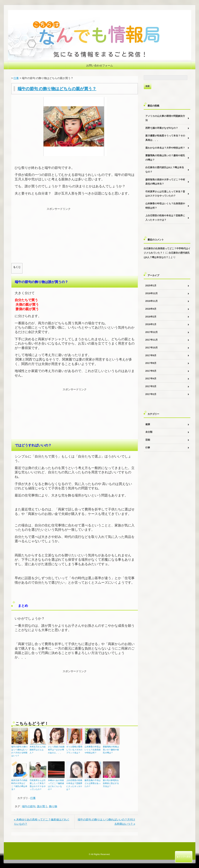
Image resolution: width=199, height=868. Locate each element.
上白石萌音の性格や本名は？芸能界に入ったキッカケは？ (74, 785)
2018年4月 (151, 309)
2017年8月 (151, 363)
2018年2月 (151, 317)
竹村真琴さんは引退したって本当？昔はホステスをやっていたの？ (38, 785)
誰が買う (42, 806)
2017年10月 (152, 348)
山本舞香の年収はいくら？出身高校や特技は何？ (93, 750)
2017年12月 (152, 332)
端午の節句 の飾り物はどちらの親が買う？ (57, 89)
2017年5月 (151, 371)
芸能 (148, 440)
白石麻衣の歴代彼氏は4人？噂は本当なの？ (165, 170)
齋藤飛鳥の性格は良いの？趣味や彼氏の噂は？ (111, 750)
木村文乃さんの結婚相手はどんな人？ (38, 750)
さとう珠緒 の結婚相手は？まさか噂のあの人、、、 (56, 750)
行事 (16, 78)
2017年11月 (152, 340)
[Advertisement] (75, 234)
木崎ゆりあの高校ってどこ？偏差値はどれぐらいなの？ (56, 785)
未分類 (149, 432)
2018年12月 (152, 293)
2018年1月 (151, 324)
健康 (148, 424)
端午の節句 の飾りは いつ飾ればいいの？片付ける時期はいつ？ (20, 751)
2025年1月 (151, 286)
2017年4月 (151, 379)
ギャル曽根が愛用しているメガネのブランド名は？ (74, 750)
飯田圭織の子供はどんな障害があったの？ (93, 783)
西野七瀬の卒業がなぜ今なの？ (162, 128)
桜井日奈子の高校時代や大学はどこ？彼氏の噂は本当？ (19, 785)
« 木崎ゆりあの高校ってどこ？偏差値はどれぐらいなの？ (42, 822)
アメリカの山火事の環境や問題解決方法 (165, 118)
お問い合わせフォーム (100, 65)
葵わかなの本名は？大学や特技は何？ (165, 148)
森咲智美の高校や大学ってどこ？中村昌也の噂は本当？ (165, 182)
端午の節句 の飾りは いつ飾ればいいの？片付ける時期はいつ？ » (106, 822)
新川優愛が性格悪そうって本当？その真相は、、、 (165, 138)
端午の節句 (29, 806)
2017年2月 (151, 394)
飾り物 (53, 806)
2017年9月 (151, 355)
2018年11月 (152, 301)
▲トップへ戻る (184, 857)
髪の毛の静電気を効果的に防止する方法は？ (111, 783)
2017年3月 (151, 386)
